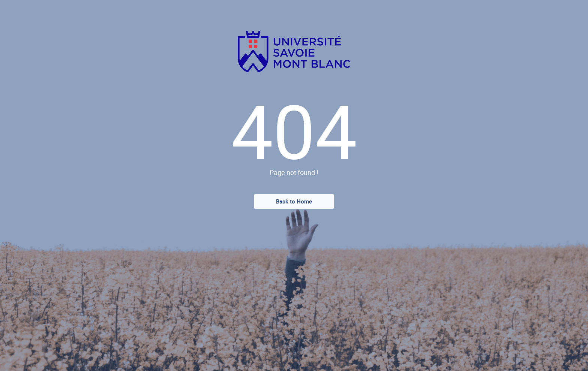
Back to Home (294, 201)
